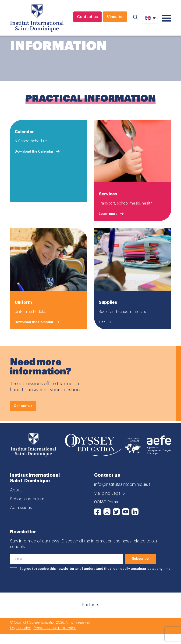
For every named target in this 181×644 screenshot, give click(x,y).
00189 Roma (106, 502)
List (102, 322)
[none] (150, 18)
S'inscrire (115, 17)
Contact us (87, 17)
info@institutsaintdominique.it (122, 484)
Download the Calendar (34, 151)
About (16, 490)
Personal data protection (55, 628)
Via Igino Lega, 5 (109, 493)
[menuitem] (150, 18)
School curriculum (27, 499)
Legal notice (21, 628)
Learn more (108, 214)
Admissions (21, 508)
